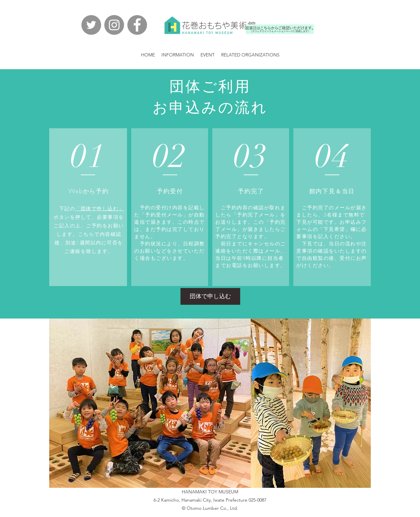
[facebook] (137, 25)
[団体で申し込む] (210, 296)
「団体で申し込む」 (100, 209)
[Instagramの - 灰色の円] (114, 25)
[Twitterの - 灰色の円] (91, 25)
